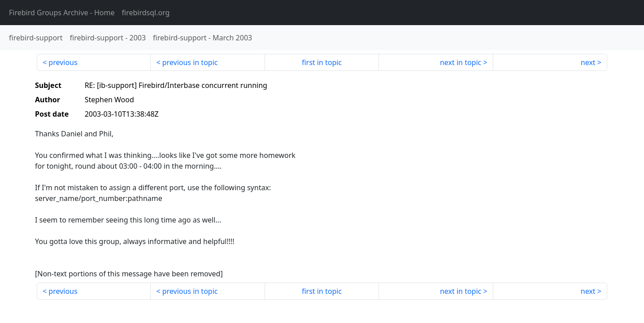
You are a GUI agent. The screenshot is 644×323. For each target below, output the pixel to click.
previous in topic (190, 62)
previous (63, 62)
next (588, 62)
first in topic (322, 62)
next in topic (461, 62)
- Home (62, 13)
